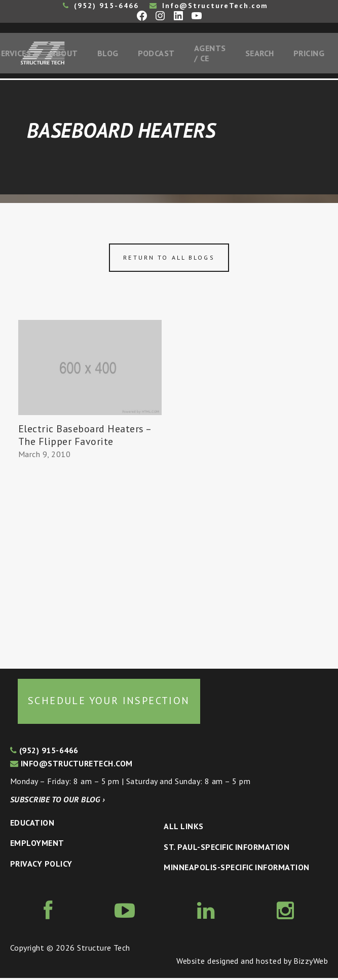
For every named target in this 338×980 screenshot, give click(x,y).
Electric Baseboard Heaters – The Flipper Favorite (84, 437)
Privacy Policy (41, 866)
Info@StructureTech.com (209, 6)
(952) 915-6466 (101, 6)
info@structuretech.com (71, 765)
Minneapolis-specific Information (236, 870)
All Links (183, 828)
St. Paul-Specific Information (227, 849)
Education (32, 825)
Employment (37, 845)
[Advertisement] (90, 562)
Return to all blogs (169, 259)
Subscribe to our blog (58, 801)
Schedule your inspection (109, 703)
